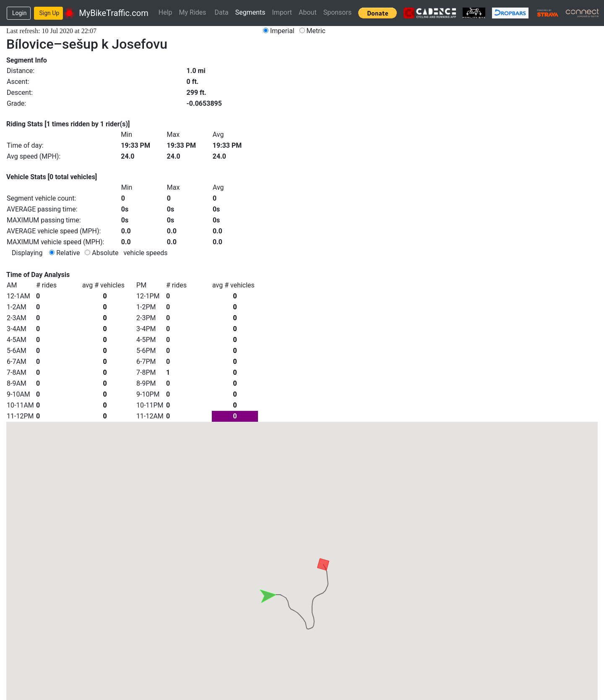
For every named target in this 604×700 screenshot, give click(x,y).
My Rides (193, 12)
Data (222, 12)
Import (282, 12)
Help (165, 12)
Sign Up (49, 13)
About (308, 12)
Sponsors (338, 12)
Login (20, 13)
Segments (250, 12)
